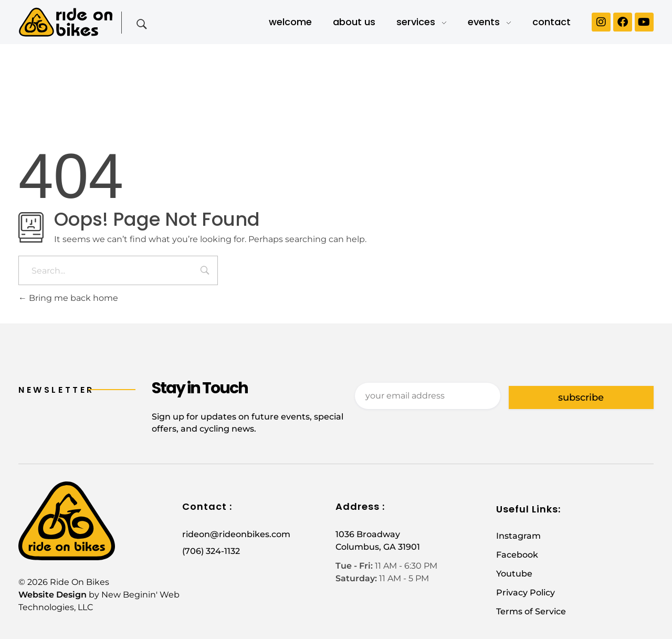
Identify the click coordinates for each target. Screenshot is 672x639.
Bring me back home (68, 298)
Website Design (52, 595)
